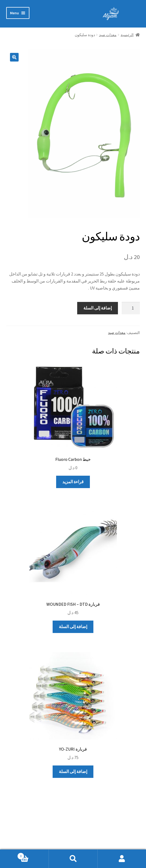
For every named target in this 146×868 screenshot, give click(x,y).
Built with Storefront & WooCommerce (68, 837)
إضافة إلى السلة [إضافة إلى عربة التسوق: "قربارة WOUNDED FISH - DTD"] (73, 627)
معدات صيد (108, 35)
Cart (33, 855)
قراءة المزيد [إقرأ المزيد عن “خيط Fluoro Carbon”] (73, 482)
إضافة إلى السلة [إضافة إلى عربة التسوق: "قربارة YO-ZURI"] (73, 771)
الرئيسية (127, 35)
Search (73, 859)
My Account (122, 859)
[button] (14, 57)
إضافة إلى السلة (98, 308)
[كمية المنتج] (131, 308)
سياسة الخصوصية (124, 837)
